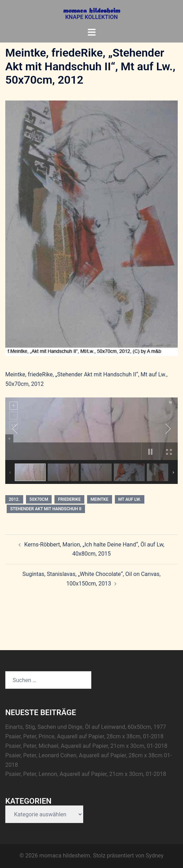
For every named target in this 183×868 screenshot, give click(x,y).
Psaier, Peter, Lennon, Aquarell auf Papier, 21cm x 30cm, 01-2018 (86, 774)
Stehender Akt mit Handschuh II (46, 509)
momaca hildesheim (92, 11)
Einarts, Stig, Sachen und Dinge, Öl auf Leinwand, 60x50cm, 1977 (86, 727)
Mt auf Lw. (130, 499)
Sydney (155, 856)
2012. (14, 499)
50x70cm (39, 499)
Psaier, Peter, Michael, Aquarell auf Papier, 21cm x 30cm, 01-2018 (86, 746)
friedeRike (69, 499)
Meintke (100, 499)
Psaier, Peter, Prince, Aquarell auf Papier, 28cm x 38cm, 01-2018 (84, 736)
